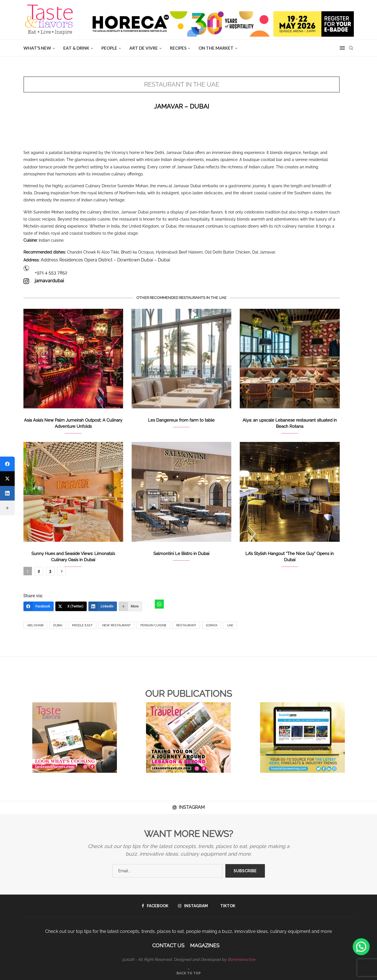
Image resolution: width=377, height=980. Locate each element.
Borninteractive (241, 959)
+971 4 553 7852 (51, 273)
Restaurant (186, 625)
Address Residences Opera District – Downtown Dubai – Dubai (105, 260)
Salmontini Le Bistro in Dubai (181, 554)
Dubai (58, 625)
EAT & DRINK (76, 48)
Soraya (212, 625)
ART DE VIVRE (144, 48)
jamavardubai (49, 281)
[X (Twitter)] (71, 606)
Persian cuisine (153, 625)
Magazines (205, 945)
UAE (230, 625)
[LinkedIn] (103, 606)
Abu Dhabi (35, 625)
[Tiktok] (226, 906)
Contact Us (168, 945)
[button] (361, 947)
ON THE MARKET (216, 48)
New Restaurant (116, 625)
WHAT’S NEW (37, 48)
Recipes (178, 48)
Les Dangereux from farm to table (181, 420)
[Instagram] (193, 906)
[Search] (351, 48)
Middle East (82, 625)
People (109, 48)
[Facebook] (39, 606)
